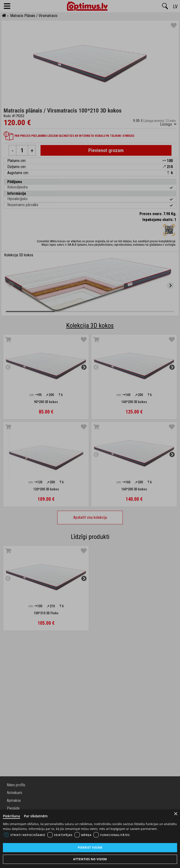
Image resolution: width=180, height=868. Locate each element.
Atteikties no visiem (90, 859)
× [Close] (176, 814)
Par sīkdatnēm (36, 816)
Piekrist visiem (90, 848)
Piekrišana (12, 816)
